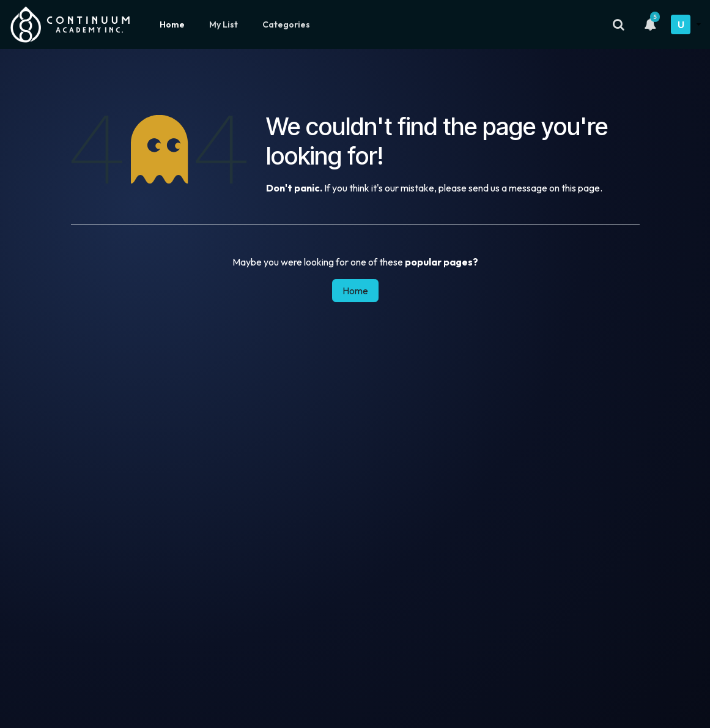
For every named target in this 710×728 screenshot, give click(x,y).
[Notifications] (650, 24)
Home (172, 24)
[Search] (619, 24)
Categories (286, 24)
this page (581, 188)
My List (224, 24)
